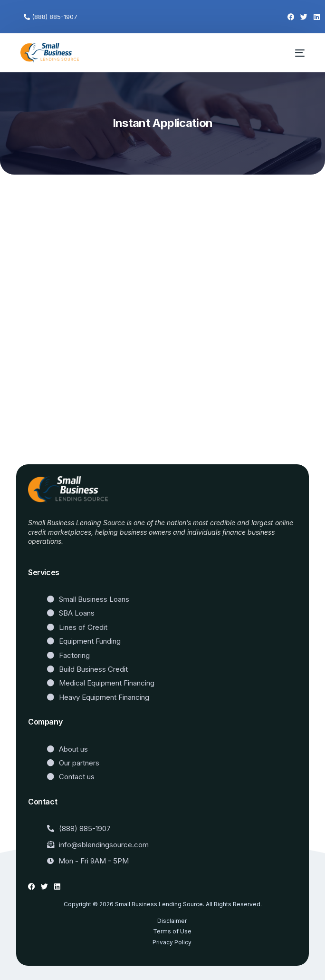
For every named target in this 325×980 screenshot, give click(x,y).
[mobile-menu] (295, 53)
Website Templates (58, 555)
